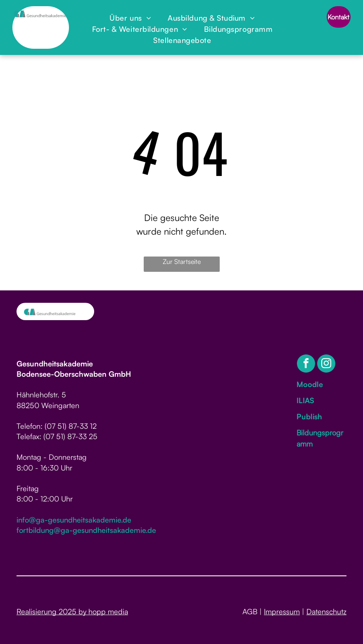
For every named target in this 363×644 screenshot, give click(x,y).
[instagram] (326, 365)
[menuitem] (130, 18)
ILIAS (305, 400)
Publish (309, 416)
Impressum (282, 611)
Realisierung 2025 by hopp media (72, 611)
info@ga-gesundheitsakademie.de (74, 520)
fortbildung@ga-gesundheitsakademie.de (86, 530)
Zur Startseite (182, 261)
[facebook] (306, 365)
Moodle (310, 384)
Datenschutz (326, 611)
